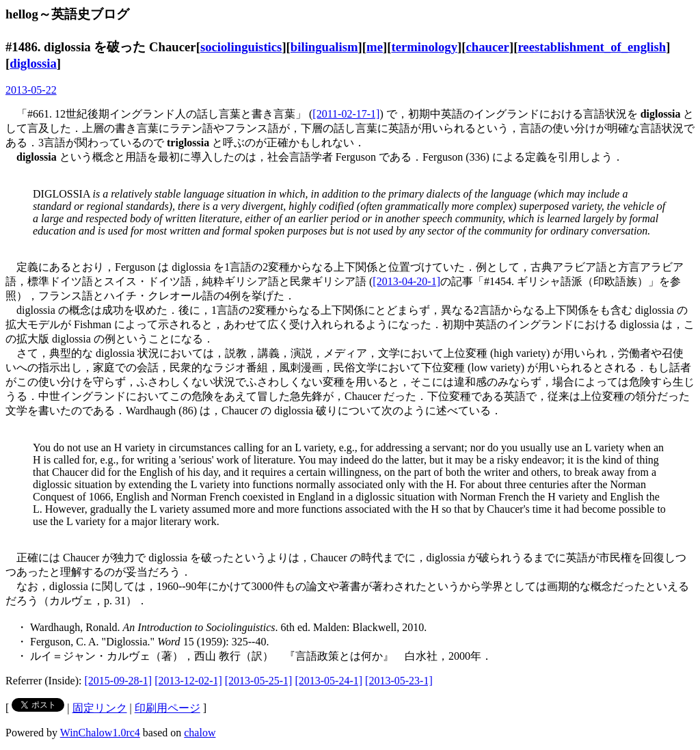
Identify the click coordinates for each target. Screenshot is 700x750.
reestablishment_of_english (592, 47)
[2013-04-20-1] (406, 281)
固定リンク (100, 708)
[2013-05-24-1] (328, 681)
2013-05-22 (31, 90)
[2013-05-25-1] (259, 681)
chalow (200, 733)
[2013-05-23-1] (399, 681)
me (375, 47)
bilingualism (324, 47)
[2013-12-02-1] (188, 681)
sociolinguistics (241, 47)
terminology (424, 47)
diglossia (33, 63)
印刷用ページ (167, 708)
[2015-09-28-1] (119, 681)
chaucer (488, 47)
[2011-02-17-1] (346, 114)
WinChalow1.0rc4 (100, 733)
